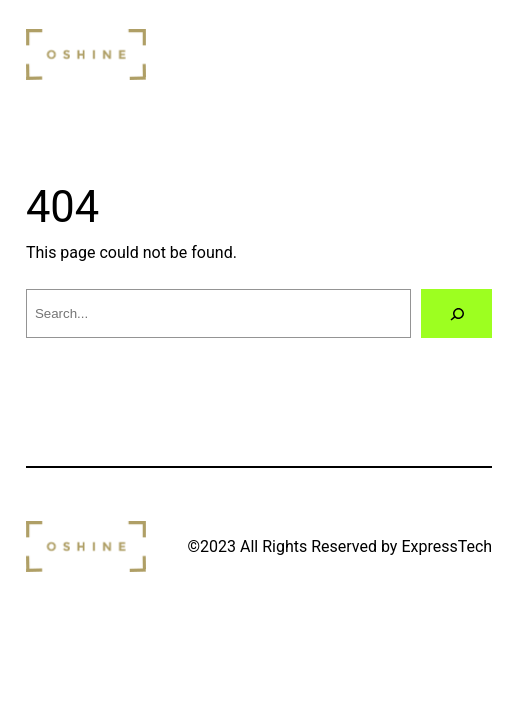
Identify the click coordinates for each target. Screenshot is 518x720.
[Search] (456, 313)
